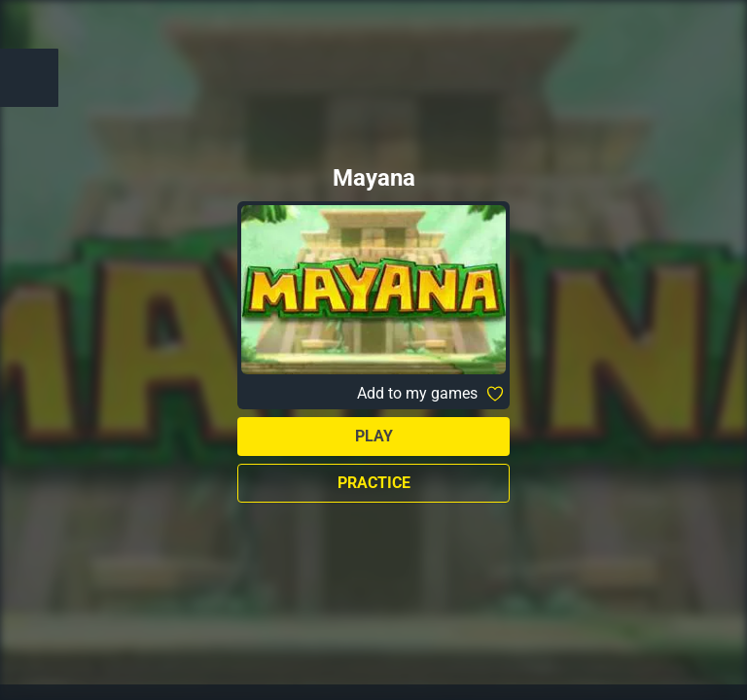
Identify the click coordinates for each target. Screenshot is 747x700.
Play (374, 436)
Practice (374, 483)
